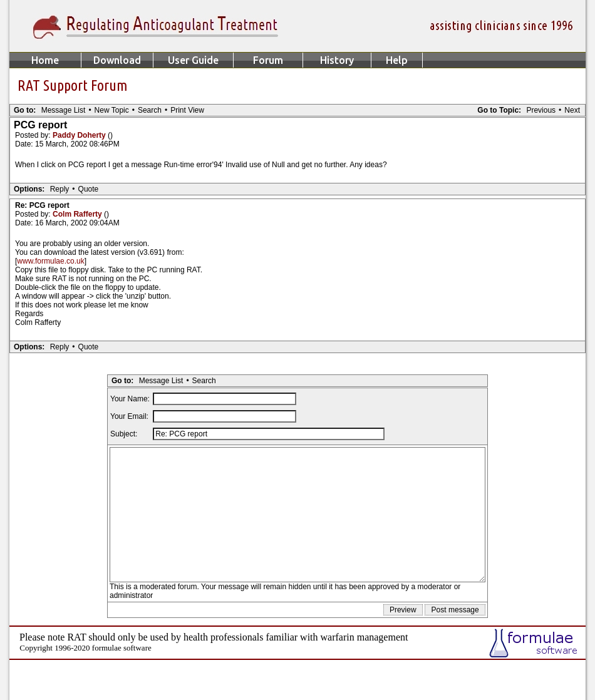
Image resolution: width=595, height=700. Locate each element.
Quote (89, 189)
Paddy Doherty (80, 135)
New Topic (112, 110)
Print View (187, 110)
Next (572, 110)
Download (117, 60)
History (337, 60)
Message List (64, 110)
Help (397, 60)
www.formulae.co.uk (50, 261)
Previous (541, 110)
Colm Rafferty (78, 214)
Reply (60, 189)
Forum (268, 60)
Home (45, 60)
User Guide (193, 60)
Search (150, 110)
